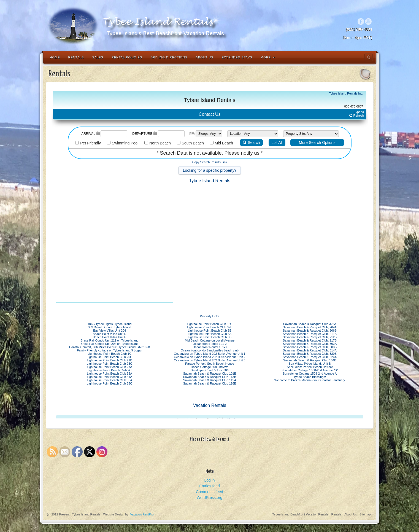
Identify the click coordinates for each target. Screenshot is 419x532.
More (268, 57)
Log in (209, 480)
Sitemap (365, 514)
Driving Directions (169, 57)
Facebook (361, 22)
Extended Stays (237, 57)
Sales (98, 57)
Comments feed (209, 492)
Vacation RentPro (142, 514)
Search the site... (369, 57)
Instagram (368, 22)
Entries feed (209, 486)
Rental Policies (127, 57)
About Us (205, 57)
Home (55, 57)
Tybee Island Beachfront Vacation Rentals (301, 514)
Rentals (76, 57)
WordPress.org (209, 498)
